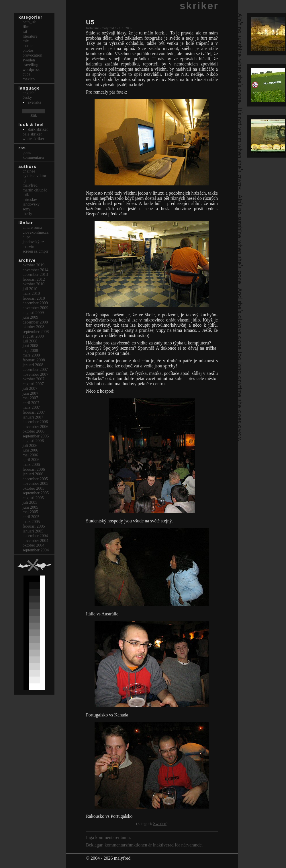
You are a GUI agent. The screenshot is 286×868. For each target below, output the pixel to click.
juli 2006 (30, 445)
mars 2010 (31, 293)
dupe (27, 237)
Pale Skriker (32, 134)
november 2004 (36, 540)
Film (26, 27)
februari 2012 (34, 279)
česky (27, 97)
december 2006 (35, 422)
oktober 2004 (34, 545)
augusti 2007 (33, 384)
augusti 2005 (33, 498)
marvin (29, 247)
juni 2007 (31, 393)
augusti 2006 (33, 441)
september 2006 (36, 436)
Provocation (33, 55)
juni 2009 (31, 317)
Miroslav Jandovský (31, 202)
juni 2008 (31, 346)
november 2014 (36, 270)
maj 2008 (30, 350)
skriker (199, 6)
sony (27, 209)
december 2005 (35, 479)
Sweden (160, 824)
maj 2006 (30, 455)
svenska (35, 102)
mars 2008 (31, 355)
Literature (30, 36)
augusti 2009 (33, 313)
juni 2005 (31, 507)
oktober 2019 (34, 265)
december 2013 (35, 274)
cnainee (29, 171)
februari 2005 (34, 526)
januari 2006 (33, 474)
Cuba (27, 74)
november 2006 (36, 427)
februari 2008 (34, 360)
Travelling (31, 65)
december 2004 (35, 536)
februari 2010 (34, 298)
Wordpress (31, 69)
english (29, 93)
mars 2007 (31, 407)
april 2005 (31, 517)
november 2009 (36, 308)
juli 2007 (30, 388)
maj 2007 (30, 398)
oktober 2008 (34, 327)
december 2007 (35, 369)
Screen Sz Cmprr (36, 251)
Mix (26, 41)
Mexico (29, 79)
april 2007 (31, 403)
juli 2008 (30, 341)
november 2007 (36, 374)
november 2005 (36, 483)
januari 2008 (33, 365)
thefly (28, 214)
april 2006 (31, 460)
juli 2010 (30, 289)
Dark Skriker (38, 129)
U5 (90, 22)
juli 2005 (30, 502)
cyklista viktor (35, 176)
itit (25, 31)
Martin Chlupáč (35, 190)
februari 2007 (34, 412)
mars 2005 (31, 522)
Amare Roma (32, 227)
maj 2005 (30, 512)
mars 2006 (31, 464)
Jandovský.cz (34, 242)
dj (24, 181)
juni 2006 (31, 450)
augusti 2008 (33, 336)
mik (26, 195)
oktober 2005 (34, 488)
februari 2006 (34, 469)
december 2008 (35, 322)
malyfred (122, 858)
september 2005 (36, 493)
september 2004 (36, 550)
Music (28, 46)
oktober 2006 (34, 431)
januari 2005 (33, 531)
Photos (28, 50)
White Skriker (34, 139)
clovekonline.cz (36, 232)
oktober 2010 (34, 284)
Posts (27, 152)
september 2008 (36, 332)
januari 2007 (33, 417)
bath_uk (29, 22)
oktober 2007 (34, 379)
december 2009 (35, 303)
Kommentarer (34, 157)
